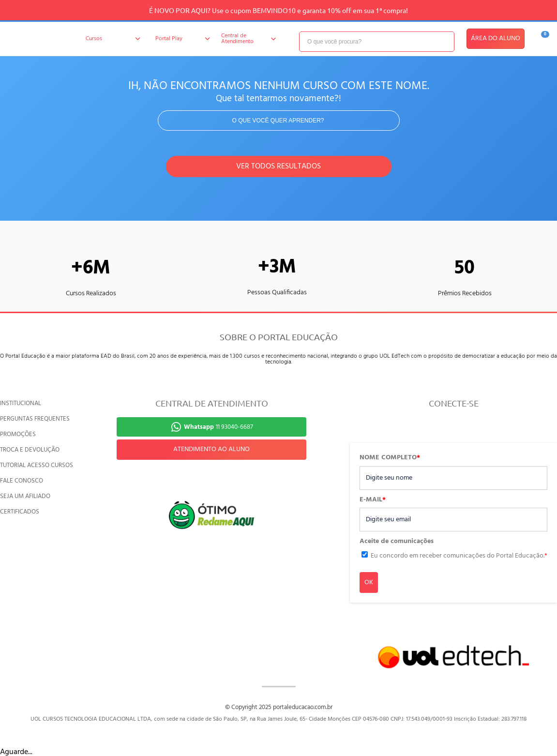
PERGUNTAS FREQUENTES (35, 419)
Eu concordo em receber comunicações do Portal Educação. (459, 556)
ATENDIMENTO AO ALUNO (211, 449)
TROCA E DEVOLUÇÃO (30, 450)
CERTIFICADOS (20, 512)
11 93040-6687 (218, 427)
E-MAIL (373, 500)
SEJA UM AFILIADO (25, 496)
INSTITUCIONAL (21, 403)
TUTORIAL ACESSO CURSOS (37, 465)
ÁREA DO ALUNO (496, 38)
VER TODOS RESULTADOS (278, 166)
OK (369, 582)
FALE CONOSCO (22, 481)
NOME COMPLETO (390, 458)
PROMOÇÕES (18, 434)
